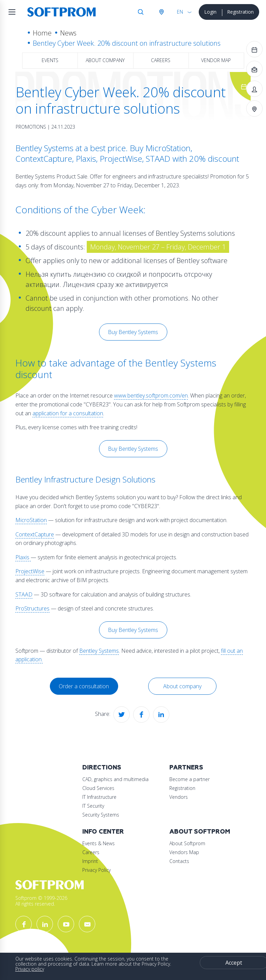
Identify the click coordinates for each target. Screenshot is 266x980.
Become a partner (190, 779)
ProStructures (32, 608)
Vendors (179, 797)
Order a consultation (84, 686)
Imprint (90, 861)
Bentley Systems (99, 651)
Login (210, 12)
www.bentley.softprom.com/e (149, 395)
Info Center (103, 832)
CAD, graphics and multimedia (115, 779)
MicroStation (31, 520)
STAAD (24, 594)
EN (180, 12)
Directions (102, 768)
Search (141, 12)
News (68, 33)
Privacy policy (30, 969)
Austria (161, 12)
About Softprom (200, 832)
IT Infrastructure (99, 797)
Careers (161, 60)
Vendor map (216, 60)
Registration (240, 12)
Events (50, 60)
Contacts (179, 861)
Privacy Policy (96, 870)
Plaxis (23, 557)
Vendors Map (184, 852)
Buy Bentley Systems (133, 332)
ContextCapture (35, 534)
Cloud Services (98, 788)
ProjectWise (30, 571)
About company (105, 60)
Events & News (99, 843)
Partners (186, 768)
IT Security (93, 806)
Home (42, 33)
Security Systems (101, 815)
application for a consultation (68, 413)
